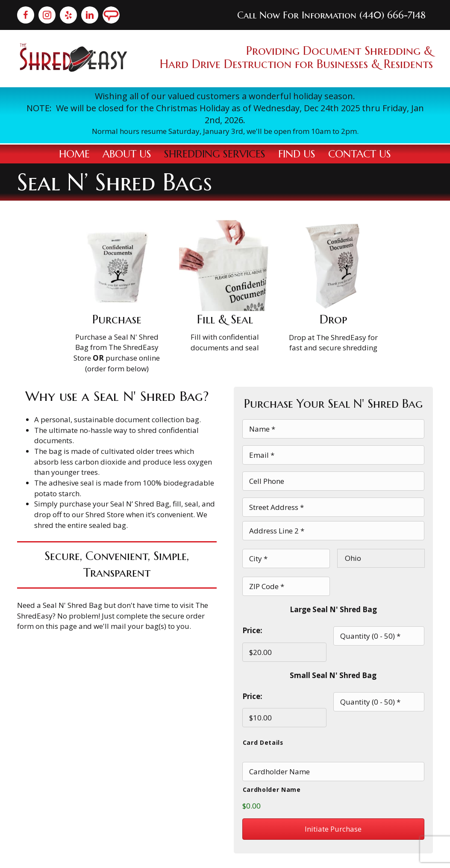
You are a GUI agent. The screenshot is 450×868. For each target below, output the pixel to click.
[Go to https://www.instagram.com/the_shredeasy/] (47, 15)
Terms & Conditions (400, 856)
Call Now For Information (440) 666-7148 (331, 15)
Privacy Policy (337, 856)
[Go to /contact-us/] (225, 116)
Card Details (263, 724)
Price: (252, 617)
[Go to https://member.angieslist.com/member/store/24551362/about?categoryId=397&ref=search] (111, 15)
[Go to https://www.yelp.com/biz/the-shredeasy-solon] (68, 15)
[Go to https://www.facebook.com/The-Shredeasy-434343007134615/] (26, 15)
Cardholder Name (272, 770)
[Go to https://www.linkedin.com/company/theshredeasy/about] (90, 15)
